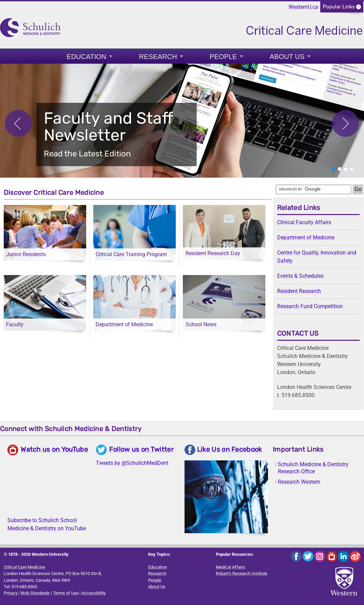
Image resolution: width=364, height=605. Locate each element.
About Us (287, 57)
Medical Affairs (230, 567)
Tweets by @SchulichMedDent (132, 463)
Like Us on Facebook (229, 449)
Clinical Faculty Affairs (304, 222)
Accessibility (94, 593)
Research (158, 57)
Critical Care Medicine (24, 567)
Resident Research (299, 291)
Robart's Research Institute (242, 573)
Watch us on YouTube (54, 449)
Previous (19, 123)
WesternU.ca (303, 7)
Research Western (299, 482)
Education (87, 57)
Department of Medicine (306, 237)
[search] (313, 189)
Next (345, 123)
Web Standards (35, 593)
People (223, 57)
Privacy (11, 593)
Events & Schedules (300, 276)
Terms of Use (66, 593)
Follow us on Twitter (141, 449)
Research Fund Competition (310, 306)
